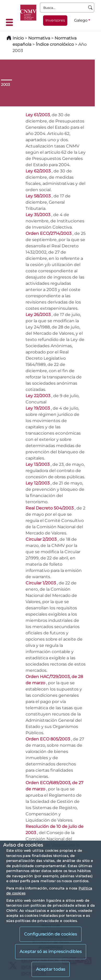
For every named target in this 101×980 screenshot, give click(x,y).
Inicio (18, 38)
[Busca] (90, 8)
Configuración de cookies (50, 934)
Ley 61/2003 (38, 115)
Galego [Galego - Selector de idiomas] (81, 20)
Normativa (39, 38)
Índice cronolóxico (55, 44)
